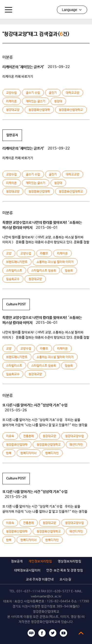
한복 (9, 453)
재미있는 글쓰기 (36, 101)
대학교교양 (73, 93)
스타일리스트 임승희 (44, 271)
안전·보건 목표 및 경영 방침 (65, 570)
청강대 (58, 101)
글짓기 (53, 93)
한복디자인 (52, 453)
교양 (9, 254)
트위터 (53, 633)
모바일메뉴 (9, 10)
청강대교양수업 (75, 436)
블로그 (31, 633)
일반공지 (12, 135)
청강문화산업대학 (39, 110)
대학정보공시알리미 (27, 570)
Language (72, 10)
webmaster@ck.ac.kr (46, 597)
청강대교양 (13, 110)
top (81, 633)
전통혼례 (29, 436)
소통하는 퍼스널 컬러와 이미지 (55, 262)
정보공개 (17, 561)
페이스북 (42, 633)
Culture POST (16, 304)
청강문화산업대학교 (46, 10)
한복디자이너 (29, 453)
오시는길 (65, 580)
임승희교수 (13, 279)
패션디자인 (76, 445)
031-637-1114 (28, 591)
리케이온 (11, 101)
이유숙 (10, 436)
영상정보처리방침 (70, 561)
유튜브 (63, 633)
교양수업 (11, 93)
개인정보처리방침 (40, 561)
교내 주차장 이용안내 (40, 580)
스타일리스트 (14, 271)
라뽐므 (44, 254)
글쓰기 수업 (33, 93)
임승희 (69, 271)
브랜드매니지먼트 (17, 262)
